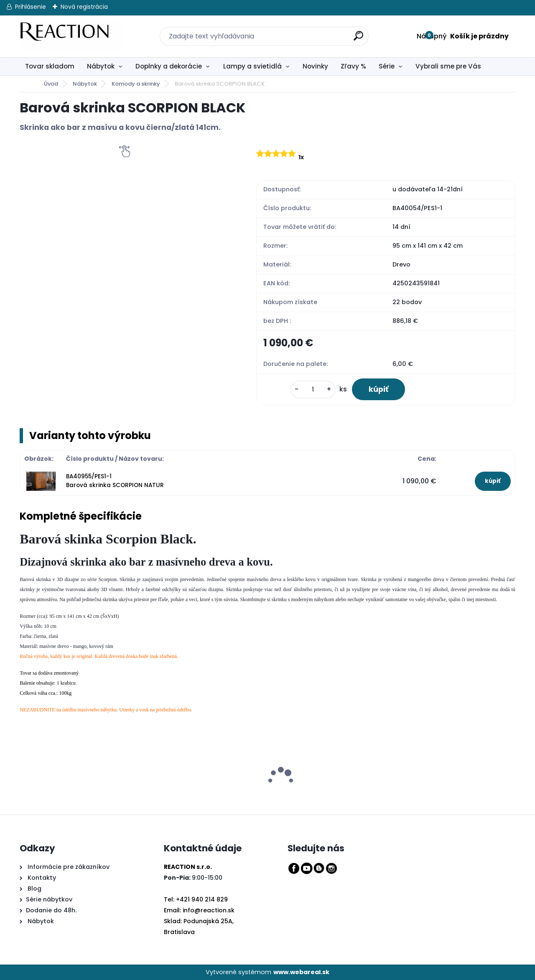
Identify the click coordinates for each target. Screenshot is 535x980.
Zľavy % (353, 66)
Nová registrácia (84, 7)
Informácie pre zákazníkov (68, 867)
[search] (353, 31)
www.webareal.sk (301, 972)
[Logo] (71, 36)
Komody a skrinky (136, 84)
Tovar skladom (50, 66)
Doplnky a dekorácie (169, 66)
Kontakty (42, 878)
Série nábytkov (49, 899)
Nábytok (101, 66)
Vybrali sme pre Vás (448, 66)
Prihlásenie (31, 7)
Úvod (51, 84)
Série (387, 66)
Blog (34, 889)
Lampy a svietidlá (252, 66)
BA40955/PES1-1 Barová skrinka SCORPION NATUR (115, 481)
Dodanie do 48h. (51, 910)
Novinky (315, 66)
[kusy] (313, 390)
